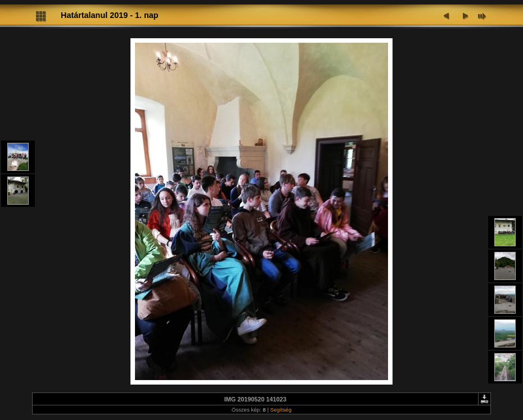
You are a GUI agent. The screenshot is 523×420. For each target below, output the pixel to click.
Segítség (281, 410)
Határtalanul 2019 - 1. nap (110, 15)
